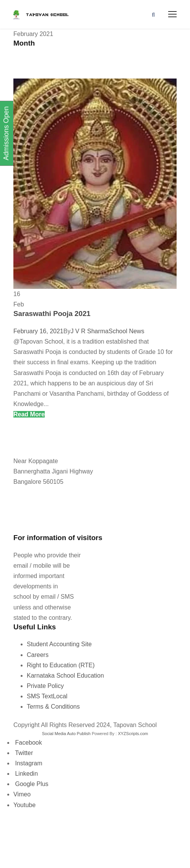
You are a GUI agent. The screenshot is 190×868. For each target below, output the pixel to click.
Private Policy (45, 686)
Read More (29, 414)
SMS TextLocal (47, 696)
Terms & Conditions (53, 707)
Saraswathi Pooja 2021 (52, 314)
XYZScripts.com (133, 734)
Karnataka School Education (65, 676)
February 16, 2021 (38, 331)
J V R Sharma (89, 331)
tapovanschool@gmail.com (48, 521)
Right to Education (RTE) (61, 665)
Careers (38, 655)
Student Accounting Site (59, 644)
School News (126, 331)
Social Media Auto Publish (66, 734)
